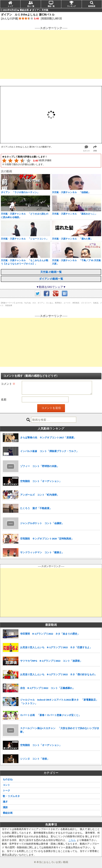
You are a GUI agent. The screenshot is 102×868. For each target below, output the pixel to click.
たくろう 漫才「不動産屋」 (36, 508)
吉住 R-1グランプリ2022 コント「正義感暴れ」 (48, 688)
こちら (72, 840)
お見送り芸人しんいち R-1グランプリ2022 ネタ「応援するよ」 (56, 647)
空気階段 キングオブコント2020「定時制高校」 (47, 539)
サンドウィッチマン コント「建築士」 (42, 552)
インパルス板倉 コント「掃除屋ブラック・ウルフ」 (49, 451)
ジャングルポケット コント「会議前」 (42, 523)
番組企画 (8, 813)
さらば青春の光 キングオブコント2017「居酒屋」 (48, 437)
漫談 (5, 807)
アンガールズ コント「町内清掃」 (40, 495)
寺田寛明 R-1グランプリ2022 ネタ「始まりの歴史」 (50, 634)
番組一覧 (51, 6)
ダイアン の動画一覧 (51, 279)
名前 (4, 399)
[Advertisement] (51, 54)
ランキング (71, 6)
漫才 (5, 802)
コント (6, 785)
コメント (8, 384)
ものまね (8, 779)
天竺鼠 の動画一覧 (51, 272)
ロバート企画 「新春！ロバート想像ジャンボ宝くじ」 (51, 715)
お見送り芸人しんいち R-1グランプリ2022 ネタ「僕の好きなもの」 (58, 674)
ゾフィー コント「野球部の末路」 (40, 466)
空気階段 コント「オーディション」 (41, 481)
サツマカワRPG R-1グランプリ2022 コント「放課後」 (51, 661)
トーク (6, 790)
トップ (10, 6)
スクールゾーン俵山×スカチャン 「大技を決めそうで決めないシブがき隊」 (60, 730)
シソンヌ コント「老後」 (35, 759)
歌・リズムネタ (11, 796)
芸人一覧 (31, 6)
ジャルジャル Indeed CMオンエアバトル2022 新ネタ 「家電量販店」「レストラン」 (59, 702)
